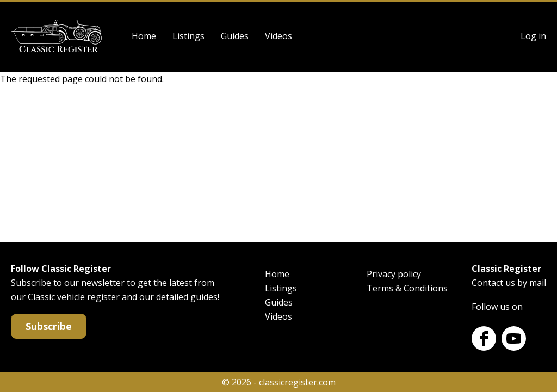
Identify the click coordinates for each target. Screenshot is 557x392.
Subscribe (49, 326)
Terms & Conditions (407, 288)
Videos (278, 36)
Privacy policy (394, 274)
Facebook (484, 338)
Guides (235, 36)
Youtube (514, 338)
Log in (533, 36)
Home (144, 36)
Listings (188, 36)
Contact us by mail (509, 283)
